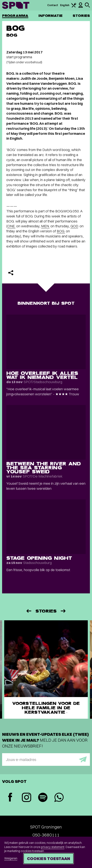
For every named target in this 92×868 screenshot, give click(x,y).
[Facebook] (10, 798)
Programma (15, 16)
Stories (81, 16)
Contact (53, 5)
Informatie (51, 16)
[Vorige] (28, 611)
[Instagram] (26, 798)
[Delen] (11, 273)
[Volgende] (64, 611)
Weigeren (11, 858)
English (65, 5)
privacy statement (53, 847)
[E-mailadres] (46, 759)
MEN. (45, 226)
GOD (74, 226)
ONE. (11, 226)
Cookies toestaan (49, 858)
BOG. (61, 231)
